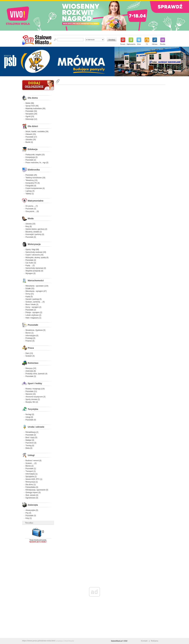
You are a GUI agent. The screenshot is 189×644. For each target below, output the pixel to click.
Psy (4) (28, 513)
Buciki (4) (29, 142)
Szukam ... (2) (31, 463)
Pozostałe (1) (31, 469)
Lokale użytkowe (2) (33, 315)
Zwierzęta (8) (31, 371)
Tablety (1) (30, 194)
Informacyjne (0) (32, 336)
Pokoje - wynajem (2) (34, 312)
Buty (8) (29, 226)
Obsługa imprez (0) (33, 492)
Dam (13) (29, 353)
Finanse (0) (30, 341)
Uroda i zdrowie (36, 427)
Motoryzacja (34, 244)
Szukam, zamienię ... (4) (35, 302)
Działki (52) (30, 289)
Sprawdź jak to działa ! (38, 542)
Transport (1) (31, 471)
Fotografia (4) (31, 186)
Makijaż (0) (30, 440)
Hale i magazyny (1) (33, 318)
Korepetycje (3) (32, 157)
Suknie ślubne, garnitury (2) (36, 229)
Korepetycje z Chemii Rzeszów (65, 641)
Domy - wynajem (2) (33, 307)
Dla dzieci (33, 126)
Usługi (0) (29, 417)
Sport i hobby (35, 383)
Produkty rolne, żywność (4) (36, 374)
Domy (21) (30, 294)
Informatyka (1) (32, 474)
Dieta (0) (29, 448)
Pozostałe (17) (31, 137)
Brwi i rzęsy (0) (31, 438)
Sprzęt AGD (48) (32, 106)
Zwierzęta (33, 505)
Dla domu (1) (31, 485)
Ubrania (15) (30, 224)
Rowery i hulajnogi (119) (35, 389)
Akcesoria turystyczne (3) (36, 397)
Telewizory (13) (32, 180)
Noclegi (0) (30, 414)
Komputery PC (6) (33, 183)
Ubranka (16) (31, 140)
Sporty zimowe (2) (33, 399)
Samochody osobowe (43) (36, 252)
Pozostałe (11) (31, 391)
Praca (31, 348)
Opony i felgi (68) (32, 250)
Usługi (31, 455)
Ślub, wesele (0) (32, 495)
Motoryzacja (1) (32, 482)
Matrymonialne (36, 201)
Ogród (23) (30, 116)
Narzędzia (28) (31, 114)
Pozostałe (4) (31, 260)
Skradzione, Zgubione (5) (36, 330)
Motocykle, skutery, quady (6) (37, 257)
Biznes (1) (30, 333)
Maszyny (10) (31, 368)
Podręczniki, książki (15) (35, 155)
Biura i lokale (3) (32, 304)
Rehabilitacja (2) (32, 432)
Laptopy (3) (30, 191)
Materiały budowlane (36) (36, 108)
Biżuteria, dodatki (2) (34, 232)
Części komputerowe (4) (35, 188)
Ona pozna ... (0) (32, 211)
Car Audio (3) (31, 263)
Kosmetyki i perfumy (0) (35, 234)
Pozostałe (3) (31, 209)
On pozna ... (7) (32, 206)
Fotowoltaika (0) (32, 487)
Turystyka (33, 409)
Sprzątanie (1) (31, 477)
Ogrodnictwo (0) (32, 498)
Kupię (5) (29, 297)
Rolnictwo (33, 363)
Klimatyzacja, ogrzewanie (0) (37, 490)
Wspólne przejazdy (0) (34, 271)
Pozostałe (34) (31, 111)
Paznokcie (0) (31, 443)
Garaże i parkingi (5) (34, 299)
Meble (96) (30, 103)
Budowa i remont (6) (34, 461)
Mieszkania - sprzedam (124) (37, 286)
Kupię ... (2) (30, 265)
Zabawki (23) (31, 134)
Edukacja (33, 149)
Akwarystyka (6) (32, 510)
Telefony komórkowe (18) (35, 178)
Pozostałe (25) (31, 175)
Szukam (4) (30, 356)
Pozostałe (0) (31, 237)
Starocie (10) (31, 394)
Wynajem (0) (31, 273)
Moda (31, 218)
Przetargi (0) (30, 338)
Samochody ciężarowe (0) (36, 268)
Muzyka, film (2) (32, 402)
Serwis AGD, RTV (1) (34, 479)
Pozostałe (33, 325)
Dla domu (33, 98)
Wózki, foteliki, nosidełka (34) (37, 132)
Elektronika (34, 170)
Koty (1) (29, 518)
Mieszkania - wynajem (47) (36, 291)
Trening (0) (30, 445)
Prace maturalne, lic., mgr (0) (37, 163)
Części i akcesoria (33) (34, 255)
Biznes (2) (30, 466)
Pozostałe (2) (31, 160)
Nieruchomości (36, 280)
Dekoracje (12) (31, 119)
